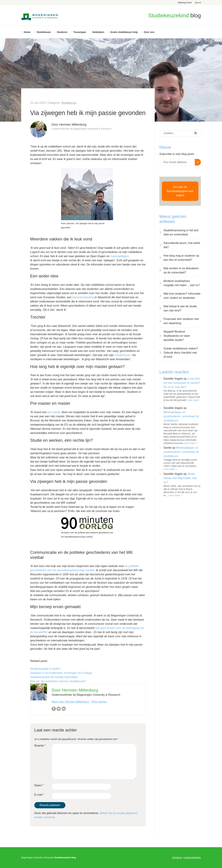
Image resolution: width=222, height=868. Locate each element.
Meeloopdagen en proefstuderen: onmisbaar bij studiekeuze (181, 416)
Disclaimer (177, 858)
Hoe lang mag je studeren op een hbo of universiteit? (181, 258)
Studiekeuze (44, 32)
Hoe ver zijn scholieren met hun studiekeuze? (58, 681)
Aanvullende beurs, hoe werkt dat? (182, 245)
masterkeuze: (123, 355)
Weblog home (185, 3)
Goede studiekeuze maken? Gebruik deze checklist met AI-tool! (181, 353)
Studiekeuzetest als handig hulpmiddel (54, 677)
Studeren (62, 32)
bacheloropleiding (83, 297)
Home (27, 32)
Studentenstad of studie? (46, 669)
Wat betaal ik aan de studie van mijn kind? (180, 308)
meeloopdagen (119, 256)
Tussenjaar (80, 32)
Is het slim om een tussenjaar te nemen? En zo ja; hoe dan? (182, 383)
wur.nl (198, 3)
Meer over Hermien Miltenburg (70, 702)
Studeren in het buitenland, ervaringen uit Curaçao (61, 673)
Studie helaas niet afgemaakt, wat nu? (180, 478)
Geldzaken (98, 32)
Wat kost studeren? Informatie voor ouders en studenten (182, 296)
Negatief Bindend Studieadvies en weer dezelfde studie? (177, 336)
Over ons (149, 32)
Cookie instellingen (192, 858)
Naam (39, 785)
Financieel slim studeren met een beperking (181, 321)
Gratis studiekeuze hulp (124, 32)
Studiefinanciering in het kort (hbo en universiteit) (181, 232)
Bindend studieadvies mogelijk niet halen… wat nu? (182, 283)
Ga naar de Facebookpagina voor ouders (180, 191)
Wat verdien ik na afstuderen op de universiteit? (181, 270)
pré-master (54, 412)
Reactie (40, 746)
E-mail (39, 795)
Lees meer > (191, 443)
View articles (99, 702)
